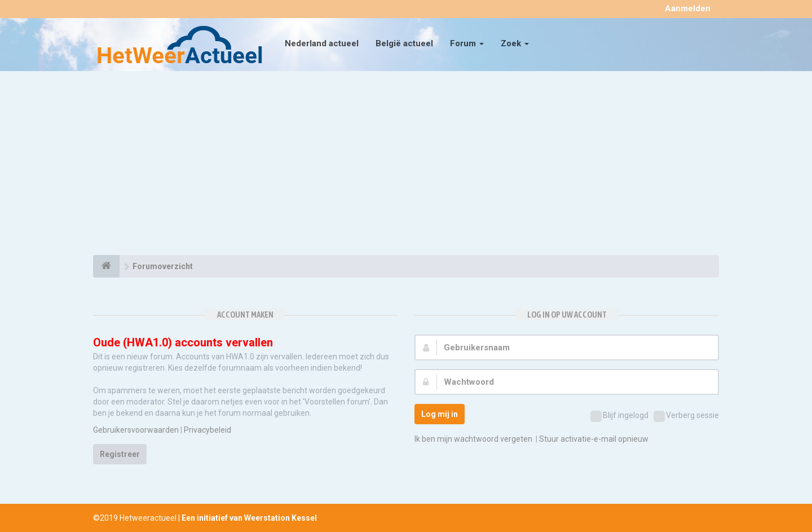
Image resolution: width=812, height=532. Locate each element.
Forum (467, 43)
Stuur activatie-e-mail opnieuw (594, 439)
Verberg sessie (686, 416)
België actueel (404, 43)
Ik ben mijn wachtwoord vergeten (473, 439)
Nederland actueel (322, 43)
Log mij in (440, 414)
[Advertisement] (406, 165)
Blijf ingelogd (619, 416)
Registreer (120, 454)
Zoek (515, 43)
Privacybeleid (208, 430)
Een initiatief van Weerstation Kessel (249, 518)
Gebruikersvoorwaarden (136, 430)
